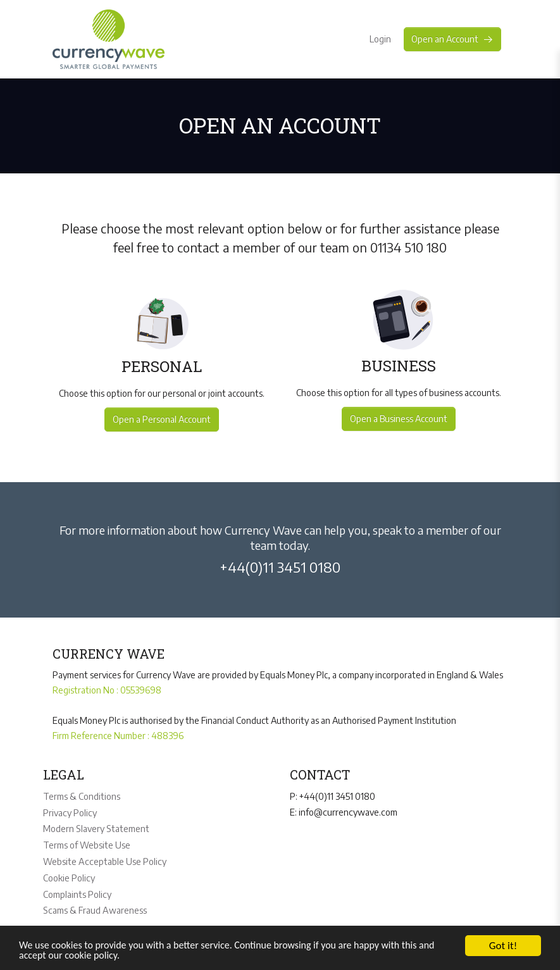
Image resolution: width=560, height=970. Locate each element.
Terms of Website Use (87, 843)
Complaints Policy (77, 890)
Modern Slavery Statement (96, 827)
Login (378, 39)
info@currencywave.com (347, 811)
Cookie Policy (69, 874)
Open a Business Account (399, 419)
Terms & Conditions (82, 796)
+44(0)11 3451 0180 (280, 567)
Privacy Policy (69, 811)
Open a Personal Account (161, 419)
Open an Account (452, 39)
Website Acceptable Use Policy (103, 858)
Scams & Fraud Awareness (94, 905)
